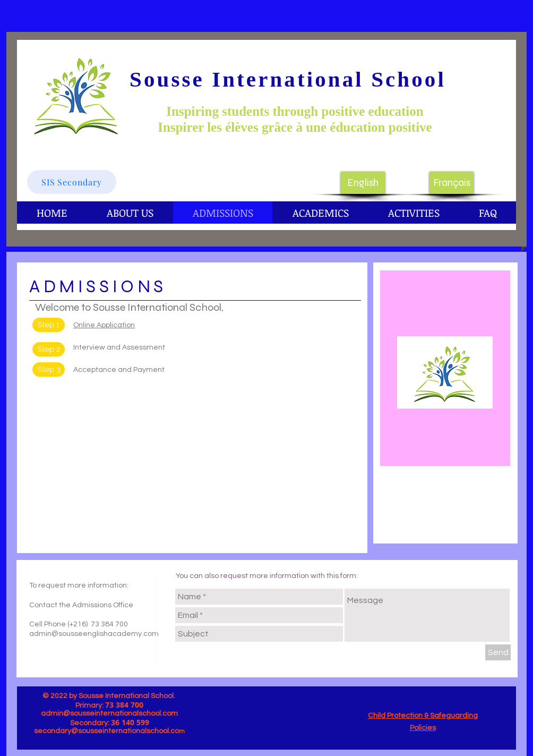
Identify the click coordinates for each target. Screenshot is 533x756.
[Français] (452, 183)
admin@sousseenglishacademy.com (94, 634)
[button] (49, 349)
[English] (363, 183)
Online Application (104, 325)
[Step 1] (49, 325)
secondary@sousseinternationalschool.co (106, 731)
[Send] (498, 652)
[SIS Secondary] (72, 182)
